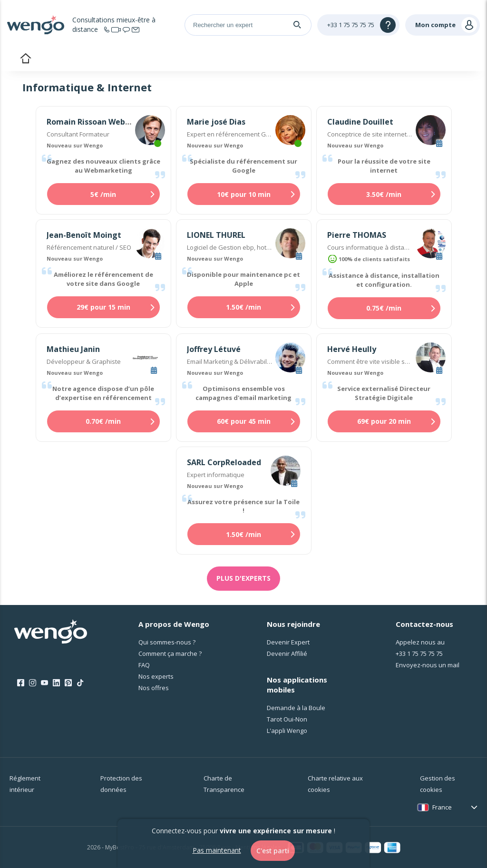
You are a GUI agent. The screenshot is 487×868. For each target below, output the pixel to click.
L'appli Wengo (287, 731)
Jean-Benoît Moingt (84, 235)
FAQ (144, 665)
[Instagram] (33, 683)
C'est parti (273, 851)
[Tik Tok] (80, 683)
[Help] (358, 25)
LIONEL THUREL (216, 235)
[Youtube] (44, 683)
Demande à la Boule (296, 708)
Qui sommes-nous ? (167, 642)
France (442, 807)
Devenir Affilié (287, 653)
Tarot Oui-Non (287, 719)
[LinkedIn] (56, 683)
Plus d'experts (243, 578)
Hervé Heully (352, 349)
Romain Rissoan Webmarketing (107, 122)
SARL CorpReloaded (224, 462)
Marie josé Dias (216, 122)
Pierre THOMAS (357, 235)
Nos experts (156, 676)
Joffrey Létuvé (214, 349)
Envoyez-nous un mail (428, 665)
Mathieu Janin (73, 349)
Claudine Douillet (360, 122)
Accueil (25, 59)
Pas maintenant (217, 850)
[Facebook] (21, 683)
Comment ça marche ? (170, 653)
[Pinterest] (68, 683)
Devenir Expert (288, 642)
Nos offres (154, 688)
